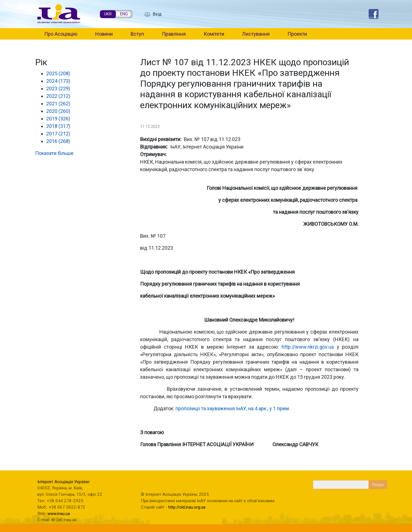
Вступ (137, 34)
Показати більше (54, 153)
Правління (174, 34)
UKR (108, 14)
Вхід (157, 14)
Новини (104, 34)
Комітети (214, 34)
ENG (124, 14)
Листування (256, 34)
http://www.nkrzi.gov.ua (308, 347)
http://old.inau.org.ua (187, 507)
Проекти (297, 34)
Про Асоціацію (61, 34)
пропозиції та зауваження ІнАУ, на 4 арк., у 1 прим (232, 408)
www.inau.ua (59, 514)
